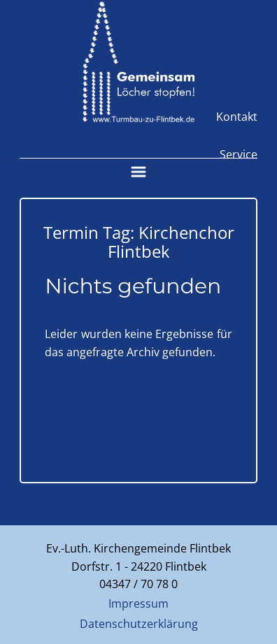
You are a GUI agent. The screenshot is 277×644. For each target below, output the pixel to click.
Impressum (138, 603)
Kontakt (237, 117)
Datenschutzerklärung (139, 624)
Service (239, 154)
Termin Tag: (139, 241)
